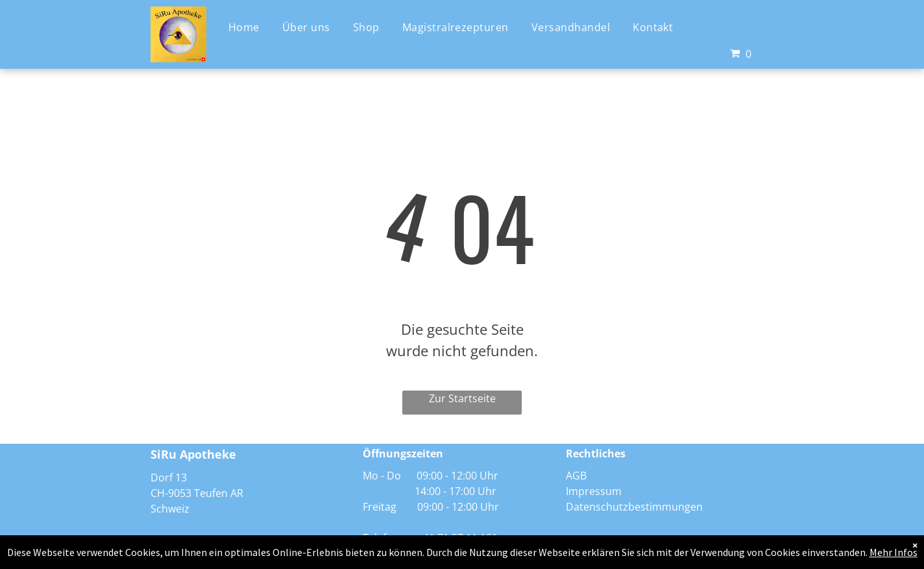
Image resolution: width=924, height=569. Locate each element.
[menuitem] (249, 26)
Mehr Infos (894, 552)
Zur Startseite (462, 398)
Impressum (594, 491)
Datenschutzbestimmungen (634, 507)
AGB (576, 476)
